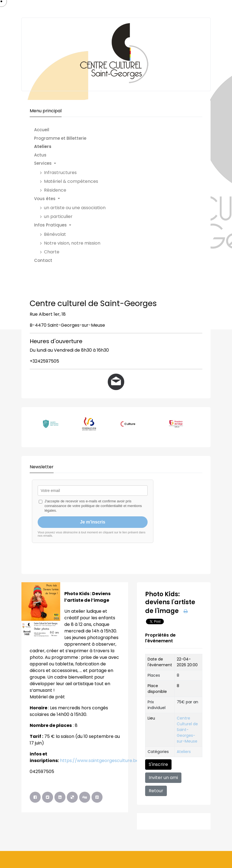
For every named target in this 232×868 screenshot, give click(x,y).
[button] (73, 163)
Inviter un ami (163, 778)
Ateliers (184, 752)
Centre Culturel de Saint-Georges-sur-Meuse (187, 730)
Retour (156, 791)
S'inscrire (158, 764)
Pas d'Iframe (116, 521)
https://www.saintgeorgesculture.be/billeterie (110, 761)
